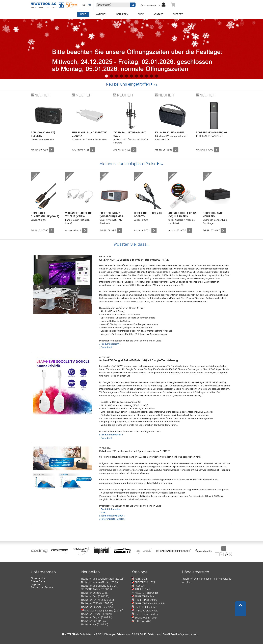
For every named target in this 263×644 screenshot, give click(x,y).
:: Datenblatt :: (106, 347)
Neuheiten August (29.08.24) (97, 618)
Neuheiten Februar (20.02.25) (97, 607)
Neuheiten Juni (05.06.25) (95, 596)
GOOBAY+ (140, 586)
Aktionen (101, 14)
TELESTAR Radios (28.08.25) (96, 589)
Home (83, 14)
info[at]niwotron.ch (188, 635)
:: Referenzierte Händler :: (112, 519)
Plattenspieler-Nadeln (146, 614)
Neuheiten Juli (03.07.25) (95, 593)
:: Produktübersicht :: (110, 344)
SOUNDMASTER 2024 (146, 618)
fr (89, 5)
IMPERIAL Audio (143, 590)
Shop (141, 14)
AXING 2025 (141, 579)
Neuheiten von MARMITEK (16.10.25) (100, 582)
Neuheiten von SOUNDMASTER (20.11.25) (103, 579)
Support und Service (42, 588)
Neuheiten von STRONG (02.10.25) (99, 586)
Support (178, 14)
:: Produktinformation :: (111, 435)
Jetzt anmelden (153, 5)
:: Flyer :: (103, 512)
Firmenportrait (39, 578)
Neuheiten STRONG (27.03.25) (97, 603)
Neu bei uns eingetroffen (132, 84)
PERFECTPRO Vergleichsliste (150, 604)
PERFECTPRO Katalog (146, 600)
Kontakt (158, 14)
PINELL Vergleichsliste (146, 611)
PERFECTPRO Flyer (145, 597)
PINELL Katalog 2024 (146, 607)
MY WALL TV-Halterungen (145, 593)
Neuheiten (122, 14)
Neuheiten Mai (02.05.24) (95, 625)
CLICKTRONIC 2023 (145, 583)
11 (157, 76)
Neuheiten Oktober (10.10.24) (97, 614)
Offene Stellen (38, 581)
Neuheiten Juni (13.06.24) (95, 621)
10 (152, 76)
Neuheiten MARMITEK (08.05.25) (98, 600)
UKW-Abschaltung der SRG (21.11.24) (104, 611)
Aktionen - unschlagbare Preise (132, 164)
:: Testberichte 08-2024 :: (112, 516)
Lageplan (36, 585)
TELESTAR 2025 (143, 621)
